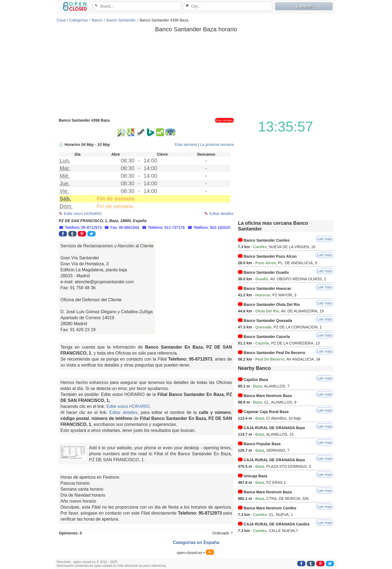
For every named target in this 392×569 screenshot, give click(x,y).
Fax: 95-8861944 (125, 227)
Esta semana (186, 144)
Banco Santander (121, 20)
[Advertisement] (196, 75)
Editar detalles (221, 214)
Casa (61, 20)
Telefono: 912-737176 (166, 227)
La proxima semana (217, 144)
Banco (97, 20)
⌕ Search (304, 6)
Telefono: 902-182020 (212, 227)
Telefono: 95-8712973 (83, 227)
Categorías (79, 20)
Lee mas (324, 239)
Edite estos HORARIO (83, 214)
